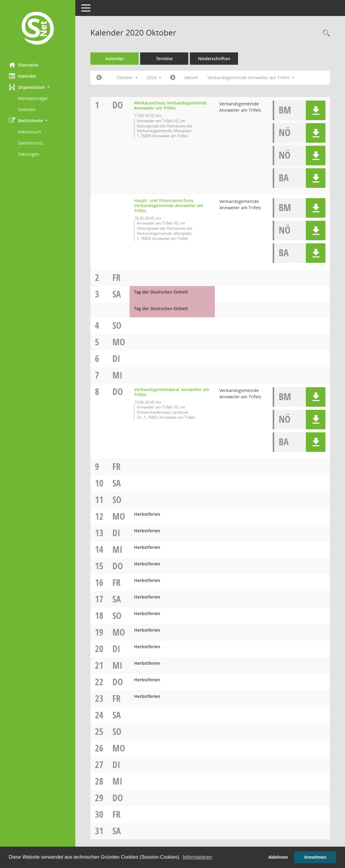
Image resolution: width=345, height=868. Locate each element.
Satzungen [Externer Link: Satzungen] (29, 154)
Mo (119, 342)
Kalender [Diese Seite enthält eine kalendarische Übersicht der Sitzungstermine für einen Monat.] (23, 76)
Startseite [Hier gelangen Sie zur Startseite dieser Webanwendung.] (24, 65)
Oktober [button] (127, 78)
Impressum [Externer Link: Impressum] (30, 132)
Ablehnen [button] (278, 857)
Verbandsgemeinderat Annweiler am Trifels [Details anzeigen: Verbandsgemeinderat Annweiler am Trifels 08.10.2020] (172, 392)
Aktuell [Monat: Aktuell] (191, 78)
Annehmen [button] (315, 857)
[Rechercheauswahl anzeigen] (325, 33)
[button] (38, 87)
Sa (117, 294)
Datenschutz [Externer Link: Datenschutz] (31, 143)
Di (116, 358)
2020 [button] (154, 78)
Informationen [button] (197, 857)
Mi (117, 375)
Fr (116, 277)
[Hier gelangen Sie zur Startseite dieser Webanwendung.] (38, 29)
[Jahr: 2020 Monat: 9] (99, 78)
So (117, 325)
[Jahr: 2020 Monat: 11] (173, 78)
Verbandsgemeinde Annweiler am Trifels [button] (251, 78)
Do (118, 105)
